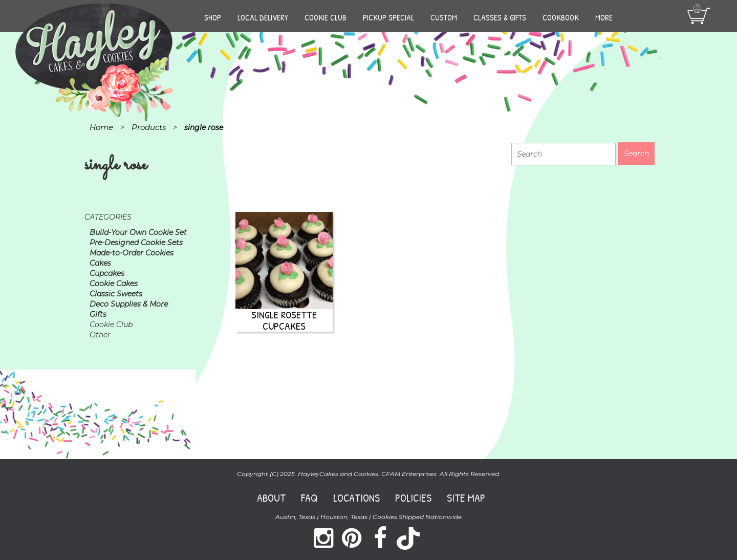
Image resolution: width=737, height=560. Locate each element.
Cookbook (561, 17)
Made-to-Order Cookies (132, 253)
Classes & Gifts (500, 17)
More (604, 17)
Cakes (100, 263)
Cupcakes (107, 273)
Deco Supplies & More (129, 304)
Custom (444, 17)
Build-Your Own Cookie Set (138, 232)
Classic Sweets (116, 294)
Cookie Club (326, 17)
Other (100, 335)
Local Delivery (263, 17)
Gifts (98, 314)
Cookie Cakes (114, 284)
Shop (213, 17)
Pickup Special (388, 17)
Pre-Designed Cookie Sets (136, 243)
